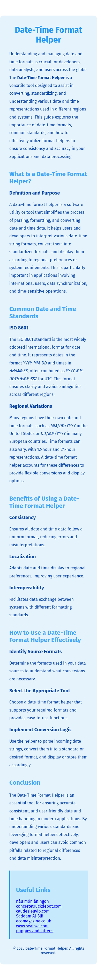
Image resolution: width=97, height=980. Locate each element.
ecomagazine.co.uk (33, 921)
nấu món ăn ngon (32, 901)
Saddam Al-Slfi (30, 916)
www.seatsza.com (32, 926)
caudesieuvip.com (33, 911)
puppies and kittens (35, 931)
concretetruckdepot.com (39, 906)
